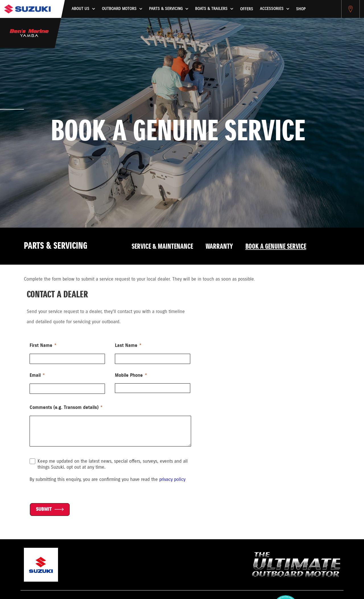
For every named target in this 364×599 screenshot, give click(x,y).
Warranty (219, 247)
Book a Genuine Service (276, 247)
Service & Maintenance (162, 247)
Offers (247, 9)
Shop (301, 9)
